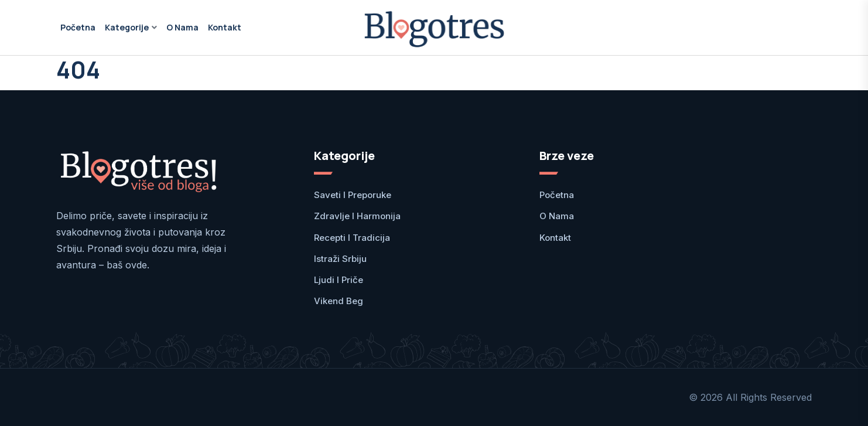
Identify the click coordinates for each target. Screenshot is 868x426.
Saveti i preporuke (353, 195)
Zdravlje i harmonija (357, 216)
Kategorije (127, 27)
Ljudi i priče (339, 280)
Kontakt (225, 27)
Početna (78, 27)
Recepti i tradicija (352, 238)
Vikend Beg (339, 301)
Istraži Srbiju (340, 259)
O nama (182, 27)
